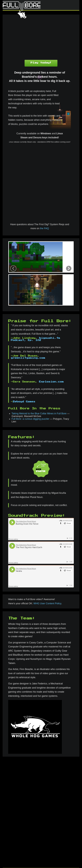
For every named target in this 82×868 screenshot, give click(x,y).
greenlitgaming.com (28, 358)
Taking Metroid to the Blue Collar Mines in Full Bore (39, 413)
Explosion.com (51, 382)
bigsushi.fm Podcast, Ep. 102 (35, 339)
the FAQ (44, 228)
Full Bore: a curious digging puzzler (30, 419)
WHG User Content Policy (47, 603)
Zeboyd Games (24, 402)
